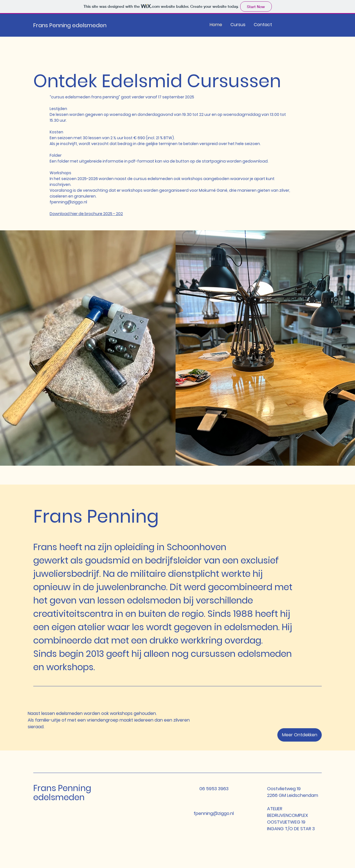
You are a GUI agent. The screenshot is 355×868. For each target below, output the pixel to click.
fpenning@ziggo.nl (68, 202)
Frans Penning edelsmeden (70, 25)
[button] (300, 735)
